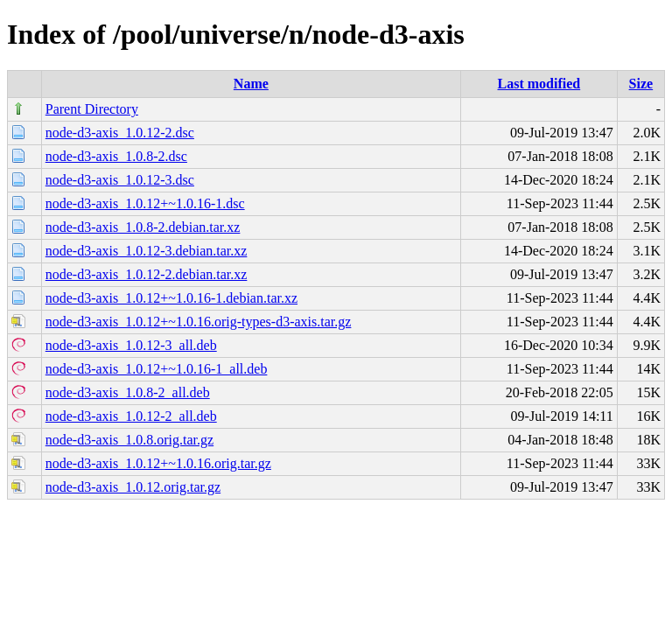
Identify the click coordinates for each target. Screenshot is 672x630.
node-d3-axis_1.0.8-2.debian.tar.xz (143, 227)
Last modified (539, 84)
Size (641, 84)
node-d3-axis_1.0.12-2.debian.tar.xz (147, 274)
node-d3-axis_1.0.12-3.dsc (120, 180)
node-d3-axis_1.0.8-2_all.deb (128, 392)
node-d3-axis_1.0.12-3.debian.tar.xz (147, 251)
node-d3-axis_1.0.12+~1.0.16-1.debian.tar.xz (171, 298)
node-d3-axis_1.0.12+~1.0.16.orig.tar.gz (158, 463)
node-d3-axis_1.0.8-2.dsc (116, 156)
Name (251, 84)
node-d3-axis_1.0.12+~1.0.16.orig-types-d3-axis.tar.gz (199, 322)
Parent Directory (92, 109)
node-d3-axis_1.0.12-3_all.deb (131, 345)
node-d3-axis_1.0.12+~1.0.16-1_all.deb (157, 369)
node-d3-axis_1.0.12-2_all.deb (131, 416)
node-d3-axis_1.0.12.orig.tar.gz (133, 487)
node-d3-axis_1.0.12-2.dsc (120, 133)
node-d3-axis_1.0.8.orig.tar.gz (129, 440)
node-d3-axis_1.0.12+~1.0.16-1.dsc (145, 203)
